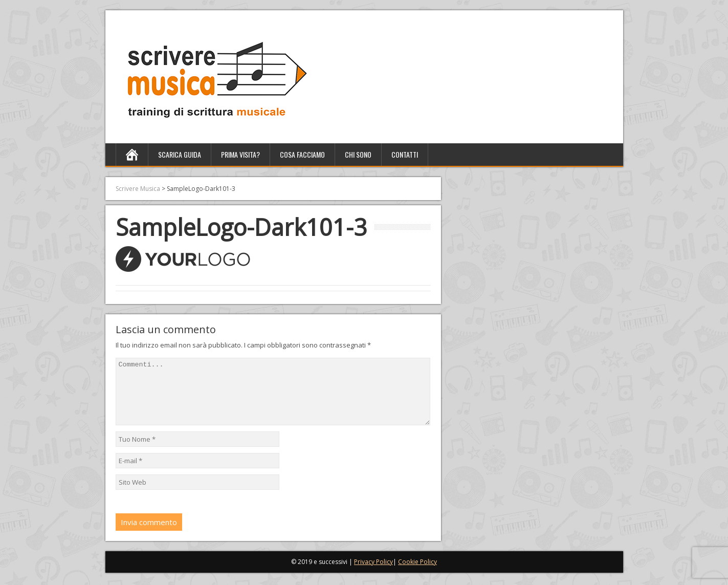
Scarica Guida (180, 154)
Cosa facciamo (302, 154)
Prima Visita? (240, 154)
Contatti (405, 154)
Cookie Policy (417, 574)
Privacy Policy (373, 574)
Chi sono (358, 154)
